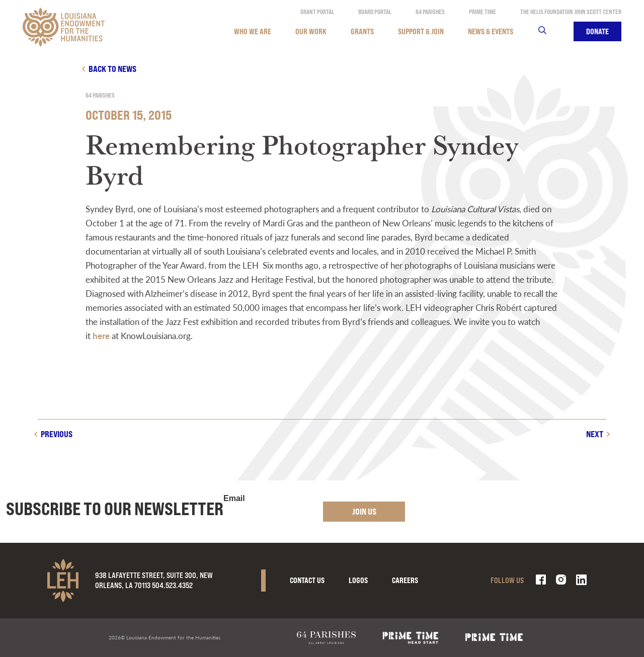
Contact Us (307, 580)
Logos (358, 580)
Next (595, 434)
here (101, 336)
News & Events (491, 31)
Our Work (311, 31)
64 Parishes (430, 12)
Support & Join (421, 31)
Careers (405, 580)
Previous (57, 434)
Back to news (112, 69)
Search (549, 31)
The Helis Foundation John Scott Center (571, 12)
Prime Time (482, 12)
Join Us (364, 511)
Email (234, 499)
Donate (597, 31)
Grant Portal (317, 12)
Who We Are (253, 31)
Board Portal (375, 12)
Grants (362, 31)
